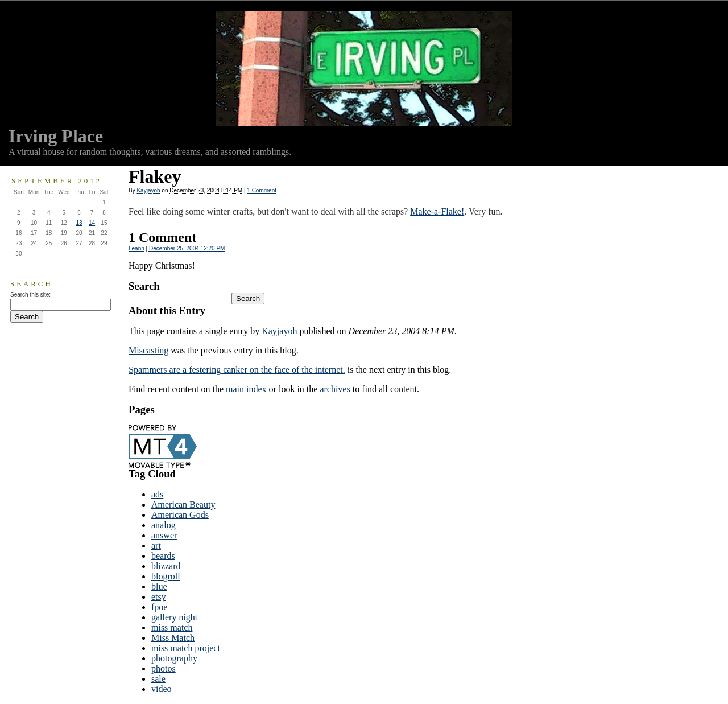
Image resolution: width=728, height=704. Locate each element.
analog (164, 525)
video (162, 689)
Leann (136, 248)
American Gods (180, 515)
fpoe (159, 607)
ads (157, 494)
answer (164, 535)
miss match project (186, 648)
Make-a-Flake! (437, 211)
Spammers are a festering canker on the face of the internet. (237, 370)
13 (79, 223)
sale (158, 679)
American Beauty (183, 505)
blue (159, 586)
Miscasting (148, 350)
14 (92, 223)
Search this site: (30, 295)
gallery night (174, 617)
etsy (159, 597)
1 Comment (262, 190)
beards (163, 556)
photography (174, 658)
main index (246, 389)
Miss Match (173, 638)
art (156, 546)
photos (164, 668)
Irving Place (56, 136)
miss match (172, 627)
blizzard (166, 566)
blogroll (166, 576)
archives (335, 389)
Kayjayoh (148, 190)
